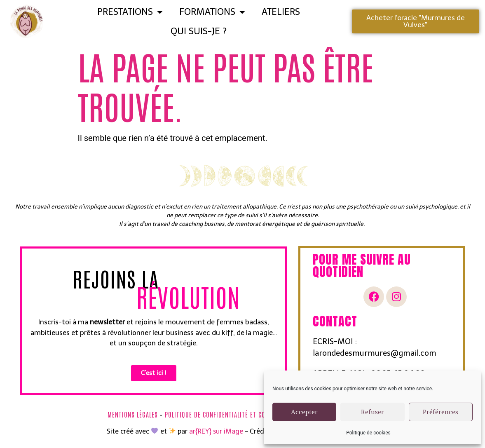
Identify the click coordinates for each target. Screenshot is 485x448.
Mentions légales (133, 414)
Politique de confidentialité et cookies (223, 414)
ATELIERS (281, 12)
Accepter (304, 412)
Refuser (373, 412)
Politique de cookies (368, 433)
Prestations (130, 12)
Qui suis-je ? (199, 31)
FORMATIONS (212, 12)
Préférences (440, 412)
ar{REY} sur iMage (216, 431)
